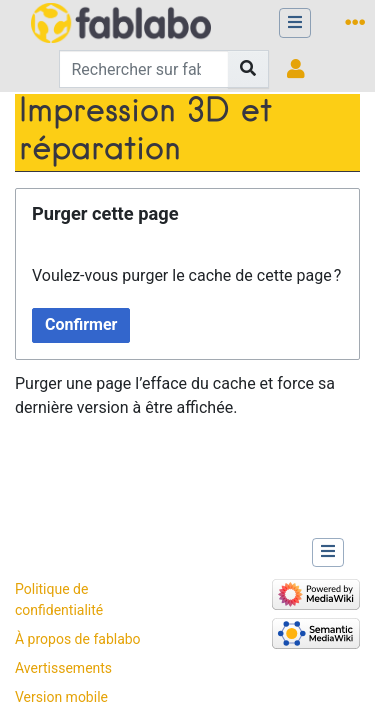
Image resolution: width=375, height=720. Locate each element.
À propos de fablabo (78, 639)
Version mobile (61, 697)
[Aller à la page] (248, 69)
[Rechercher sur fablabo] (144, 69)
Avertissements (63, 668)
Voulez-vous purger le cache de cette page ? (186, 275)
